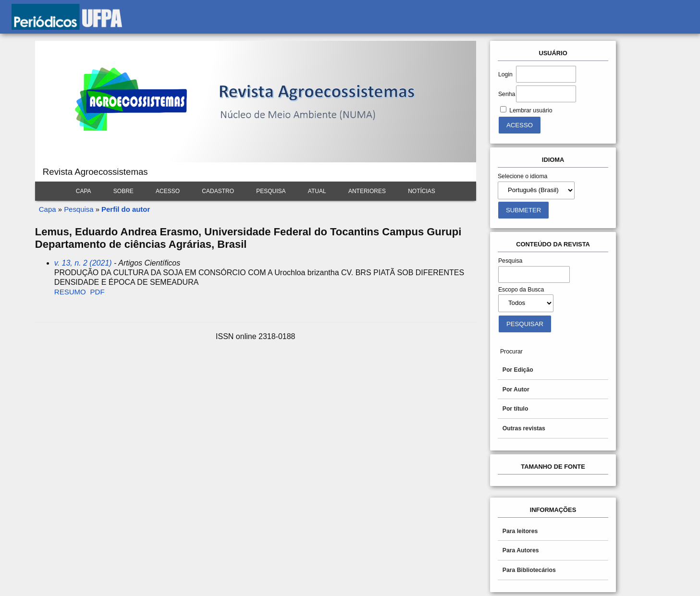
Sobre (123, 191)
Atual (317, 191)
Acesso (168, 191)
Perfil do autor (126, 209)
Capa (84, 191)
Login (505, 74)
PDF (98, 292)
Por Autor (516, 389)
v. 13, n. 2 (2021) (83, 263)
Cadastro (218, 191)
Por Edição (518, 370)
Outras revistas (524, 428)
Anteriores (367, 191)
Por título (516, 409)
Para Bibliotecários (529, 570)
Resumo (70, 292)
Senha (507, 94)
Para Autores (521, 550)
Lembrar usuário (531, 110)
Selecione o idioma (523, 176)
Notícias (422, 191)
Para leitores (520, 531)
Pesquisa (271, 191)
